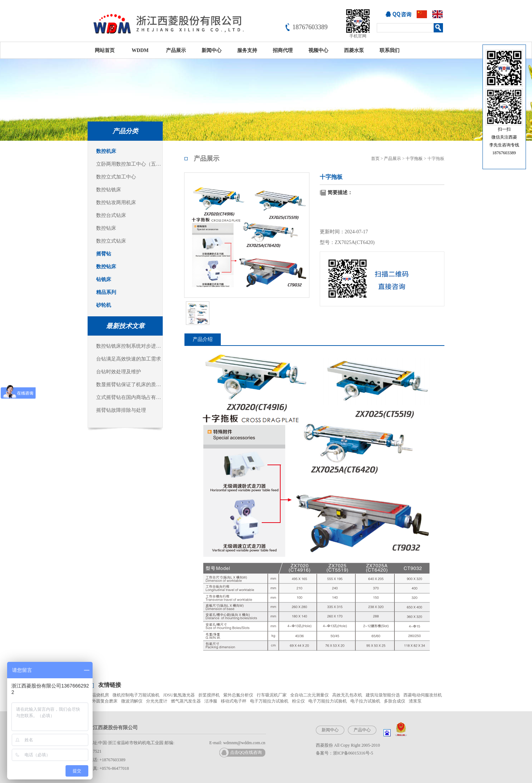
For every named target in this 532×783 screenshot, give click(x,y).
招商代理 (283, 50)
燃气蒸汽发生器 (186, 701)
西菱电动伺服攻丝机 (423, 695)
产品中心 (362, 730)
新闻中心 (212, 50)
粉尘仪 (298, 701)
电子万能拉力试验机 (269, 701)
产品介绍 (203, 339)
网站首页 (105, 50)
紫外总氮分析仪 (238, 695)
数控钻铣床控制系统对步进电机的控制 (129, 346)
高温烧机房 (98, 695)
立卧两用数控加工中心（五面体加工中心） (129, 164)
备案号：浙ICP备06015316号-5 (345, 753)
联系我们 (390, 50)
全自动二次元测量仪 (309, 695)
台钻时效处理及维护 (119, 372)
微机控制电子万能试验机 (136, 695)
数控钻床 (106, 228)
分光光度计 (157, 701)
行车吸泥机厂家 (272, 695)
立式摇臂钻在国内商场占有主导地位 (129, 397)
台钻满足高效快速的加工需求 (129, 359)
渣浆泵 (415, 701)
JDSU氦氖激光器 (179, 695)
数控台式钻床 (111, 215)
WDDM (140, 50)
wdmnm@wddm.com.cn (244, 743)
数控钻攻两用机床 (116, 203)
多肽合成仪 (395, 701)
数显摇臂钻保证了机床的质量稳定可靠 (129, 385)
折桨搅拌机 (209, 695)
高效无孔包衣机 (347, 695)
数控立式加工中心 (116, 177)
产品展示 (176, 50)
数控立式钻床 (111, 241)
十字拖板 (414, 159)
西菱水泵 (354, 50)
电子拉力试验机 (365, 701)
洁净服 (211, 701)
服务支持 (247, 50)
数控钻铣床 (109, 190)
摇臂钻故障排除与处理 (121, 410)
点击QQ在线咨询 (246, 752)
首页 (375, 159)
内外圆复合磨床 (103, 701)
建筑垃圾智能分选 (383, 695)
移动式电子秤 (234, 701)
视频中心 (318, 50)
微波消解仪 (132, 701)
